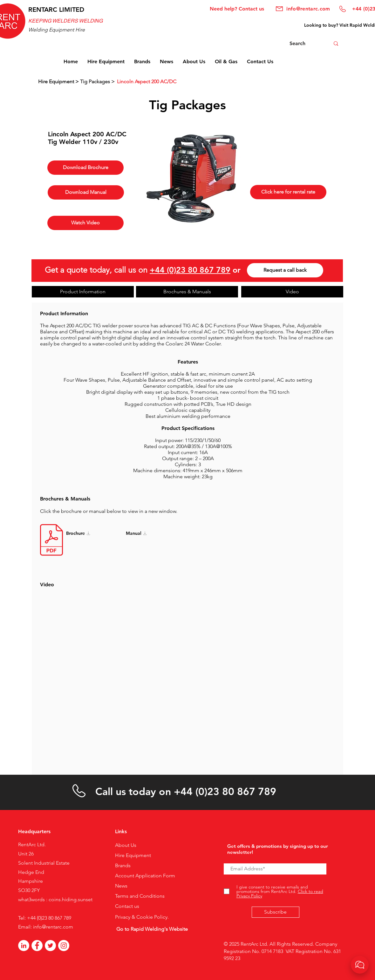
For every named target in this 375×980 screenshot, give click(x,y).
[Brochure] (87, 533)
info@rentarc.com (53, 927)
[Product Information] (83, 292)
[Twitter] (50, 946)
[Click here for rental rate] (288, 192)
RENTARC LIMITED (56, 10)
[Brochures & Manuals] (187, 292)
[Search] (303, 44)
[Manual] (147, 533)
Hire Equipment (57, 82)
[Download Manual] (86, 192)
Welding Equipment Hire (57, 30)
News (121, 886)
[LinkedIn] (24, 946)
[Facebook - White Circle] (37, 946)
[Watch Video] (85, 223)
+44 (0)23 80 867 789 (190, 270)
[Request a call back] (285, 270)
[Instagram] (64, 946)
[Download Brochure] (85, 168)
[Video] (292, 292)
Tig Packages (187, 105)
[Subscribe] (276, 912)
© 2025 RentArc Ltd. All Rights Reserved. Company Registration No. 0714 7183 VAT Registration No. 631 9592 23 (282, 951)
